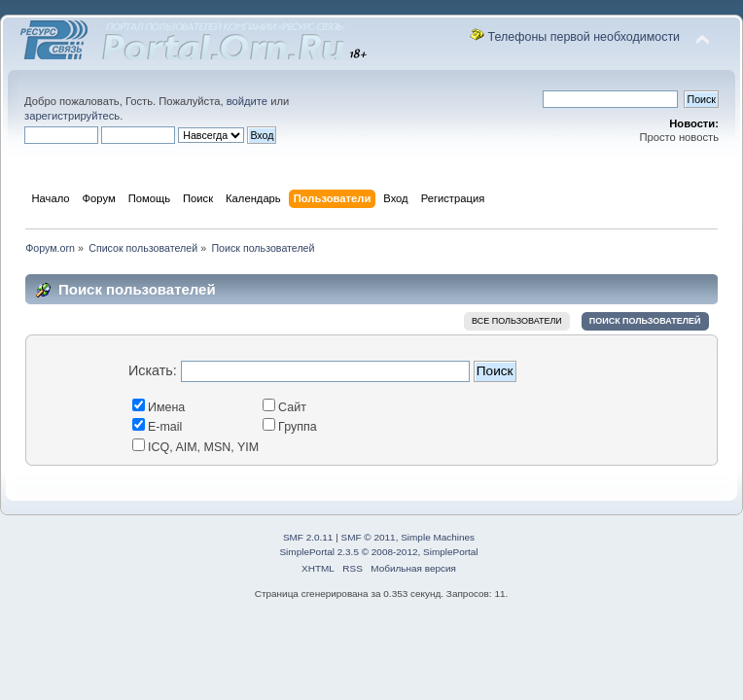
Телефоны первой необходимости (584, 37)
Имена (159, 407)
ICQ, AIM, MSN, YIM (195, 447)
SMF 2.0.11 (308, 537)
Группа (290, 427)
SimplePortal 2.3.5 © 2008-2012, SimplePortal (378, 552)
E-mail (157, 427)
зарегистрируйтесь (72, 116)
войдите (247, 101)
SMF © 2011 (369, 537)
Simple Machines (438, 537)
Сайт (284, 407)
